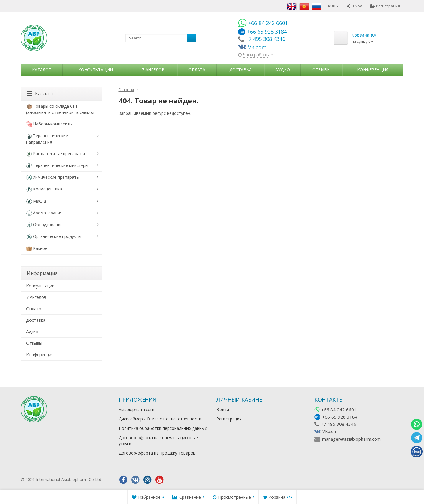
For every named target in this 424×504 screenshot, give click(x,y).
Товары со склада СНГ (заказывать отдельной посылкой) (61, 109)
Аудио (283, 70)
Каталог (42, 70)
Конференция (373, 70)
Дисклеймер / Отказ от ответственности (160, 419)
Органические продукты (54, 237)
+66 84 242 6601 (339, 409)
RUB (334, 6)
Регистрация (385, 6)
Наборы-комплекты (49, 124)
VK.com (330, 431)
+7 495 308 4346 (339, 424)
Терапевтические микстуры (57, 166)
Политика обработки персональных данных (163, 428)
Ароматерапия (44, 213)
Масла (36, 201)
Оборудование (44, 225)
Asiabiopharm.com (136, 409)
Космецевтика (44, 189)
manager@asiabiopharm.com (351, 439)
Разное (37, 249)
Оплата (197, 70)
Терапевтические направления (47, 139)
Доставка (241, 70)
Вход (354, 6)
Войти (223, 409)
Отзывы (322, 70)
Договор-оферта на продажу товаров (157, 453)
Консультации (96, 70)
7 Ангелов (153, 70)
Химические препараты (53, 177)
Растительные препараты (56, 154)
